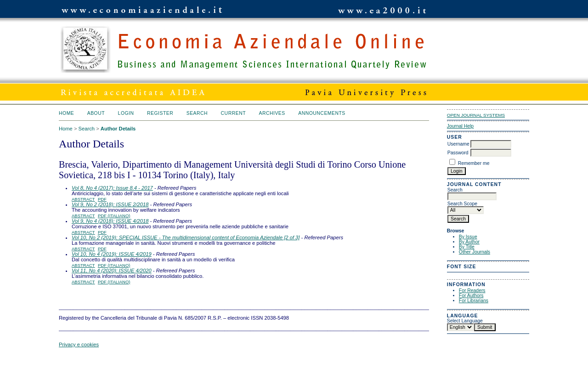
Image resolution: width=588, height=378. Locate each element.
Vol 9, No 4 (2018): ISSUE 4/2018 (110, 221)
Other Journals (475, 252)
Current (233, 113)
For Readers (472, 291)
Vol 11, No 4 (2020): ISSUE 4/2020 (112, 271)
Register (160, 113)
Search (197, 113)
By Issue (468, 237)
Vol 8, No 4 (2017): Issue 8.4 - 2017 (112, 188)
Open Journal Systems (476, 115)
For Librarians (474, 301)
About (96, 113)
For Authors (471, 296)
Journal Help (460, 126)
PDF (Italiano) (114, 216)
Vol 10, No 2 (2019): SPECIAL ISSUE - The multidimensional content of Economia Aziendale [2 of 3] (186, 237)
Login (126, 113)
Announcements (322, 113)
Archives (272, 113)
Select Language (465, 321)
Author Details (118, 129)
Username (458, 144)
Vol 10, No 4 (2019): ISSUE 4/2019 (112, 254)
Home (66, 113)
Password (458, 153)
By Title (467, 247)
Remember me (474, 163)
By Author (469, 242)
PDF (102, 199)
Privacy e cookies (79, 344)
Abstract (83, 199)
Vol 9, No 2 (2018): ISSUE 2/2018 (110, 204)
